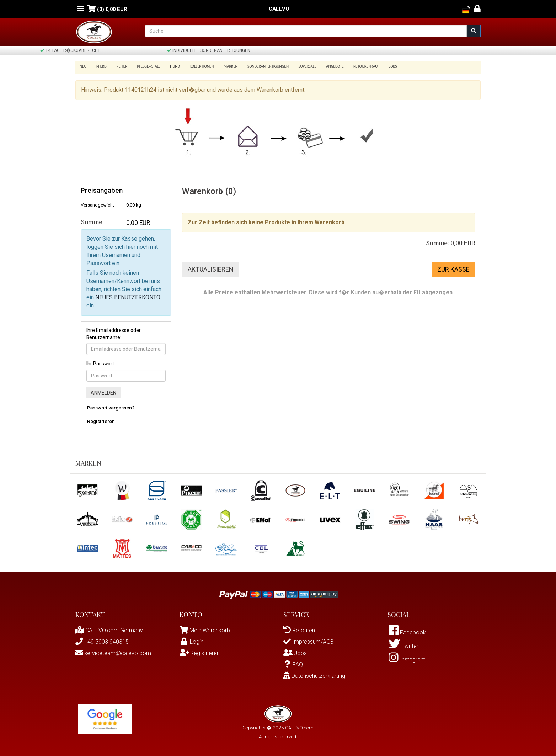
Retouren (299, 630)
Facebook (407, 633)
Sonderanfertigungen (260, 66)
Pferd (100, 66)
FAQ (293, 664)
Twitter (403, 647)
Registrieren (101, 421)
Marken (223, 66)
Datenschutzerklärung (314, 676)
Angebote (324, 66)
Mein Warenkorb (210, 630)
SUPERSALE (298, 66)
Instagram (407, 661)
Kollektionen (196, 66)
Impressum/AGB (309, 642)
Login (191, 642)
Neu (83, 66)
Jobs (380, 66)
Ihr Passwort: (101, 364)
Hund (170, 66)
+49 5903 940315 (102, 642)
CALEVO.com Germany (109, 630)
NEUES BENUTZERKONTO (128, 297)
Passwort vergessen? (111, 408)
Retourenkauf (354, 66)
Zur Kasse (453, 269)
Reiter (119, 66)
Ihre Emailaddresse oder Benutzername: (114, 334)
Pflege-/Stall (145, 66)
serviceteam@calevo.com (113, 653)
